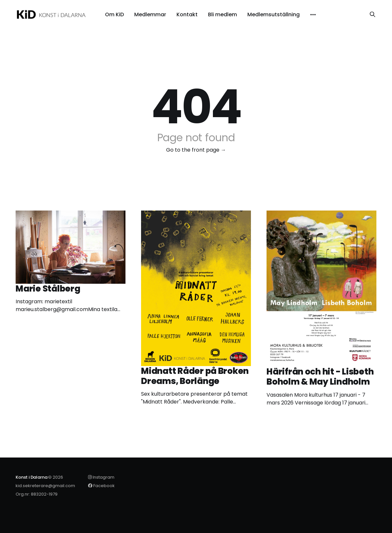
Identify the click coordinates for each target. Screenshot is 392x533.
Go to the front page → (196, 150)
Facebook (101, 486)
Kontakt (187, 15)
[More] (313, 15)
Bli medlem (222, 15)
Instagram (101, 477)
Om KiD (114, 15)
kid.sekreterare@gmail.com (45, 486)
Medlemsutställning (274, 15)
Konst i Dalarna (31, 477)
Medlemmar (150, 15)
